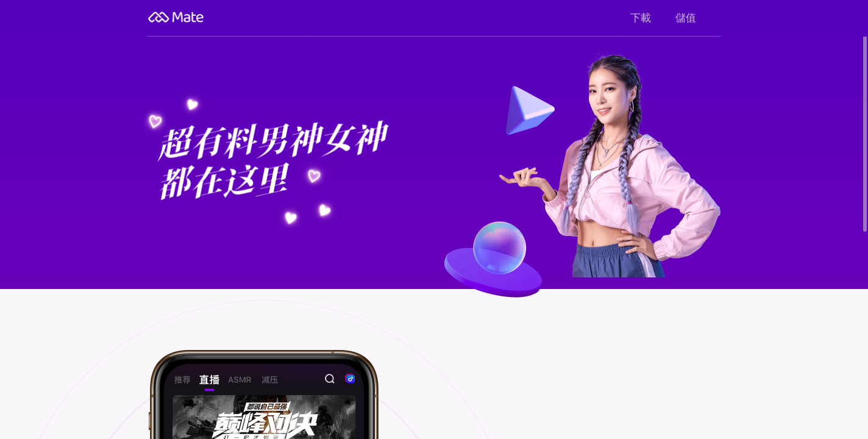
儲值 (686, 18)
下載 (641, 18)
